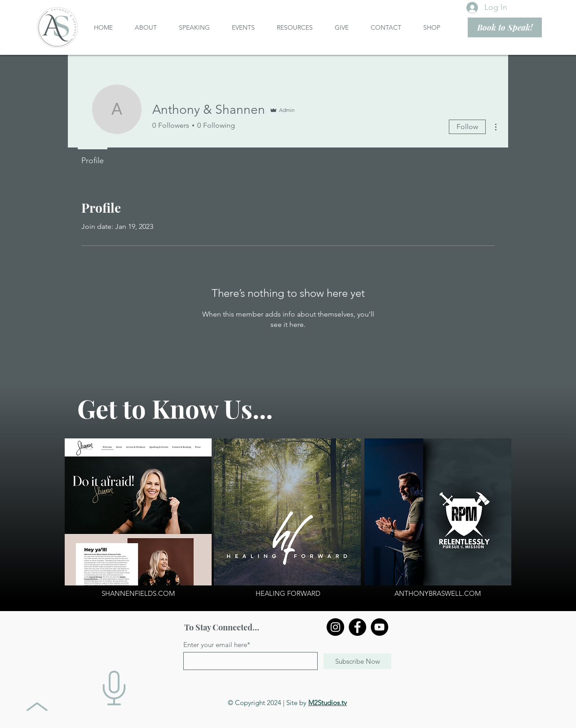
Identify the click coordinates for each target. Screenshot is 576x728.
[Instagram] (335, 627)
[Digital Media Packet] (114, 688)
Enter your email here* (217, 645)
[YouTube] (379, 627)
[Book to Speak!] (505, 27)
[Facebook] (357, 627)
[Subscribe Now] (357, 661)
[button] (150, 27)
